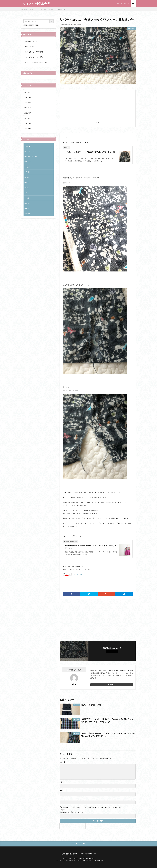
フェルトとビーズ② (31, 41)
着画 (27, 208)
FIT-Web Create (80, 861)
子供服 (32, 9)
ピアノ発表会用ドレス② (91, 705)
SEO (37, 25)
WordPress (99, 861)
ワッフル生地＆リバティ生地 (34, 57)
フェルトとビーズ (30, 47)
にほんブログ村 (73, 574)
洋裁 (27, 198)
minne (28, 146)
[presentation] (72, 826)
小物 (27, 177)
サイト (62, 799)
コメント (62, 762)
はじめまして (30, 151)
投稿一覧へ (111, 684)
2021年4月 (28, 113)
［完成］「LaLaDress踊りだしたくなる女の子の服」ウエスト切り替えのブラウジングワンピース (108, 735)
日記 (27, 188)
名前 (61, 782)
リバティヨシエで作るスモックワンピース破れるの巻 (51, 9)
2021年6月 (28, 103)
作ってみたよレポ (32, 156)
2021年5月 (28, 108)
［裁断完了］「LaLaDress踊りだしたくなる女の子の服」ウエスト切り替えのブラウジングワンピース (108, 720)
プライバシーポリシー (88, 854)
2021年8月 (28, 92)
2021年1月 (28, 129)
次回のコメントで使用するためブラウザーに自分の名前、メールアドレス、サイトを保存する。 (91, 807)
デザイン (31, 25)
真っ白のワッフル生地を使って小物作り (37, 62)
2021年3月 (28, 118)
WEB (26, 25)
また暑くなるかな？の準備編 (34, 52)
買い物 (28, 214)
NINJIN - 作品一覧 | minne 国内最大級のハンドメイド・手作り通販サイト (90, 547)
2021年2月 (28, 123)
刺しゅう (29, 162)
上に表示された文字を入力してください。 (73, 812)
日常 (27, 182)
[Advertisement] (98, 107)
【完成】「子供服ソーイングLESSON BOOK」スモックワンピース (91, 153)
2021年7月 (28, 97)
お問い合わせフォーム (69, 854)
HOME (25, 9)
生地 (27, 203)
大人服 (28, 167)
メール (62, 791)
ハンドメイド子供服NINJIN (36, 4)
